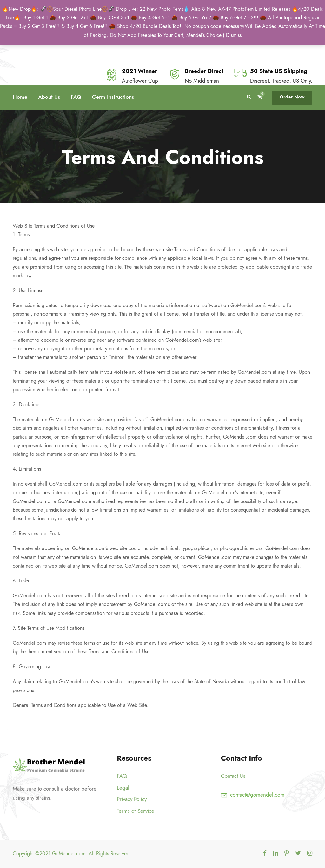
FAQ (76, 97)
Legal (123, 788)
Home (20, 97)
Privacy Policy (132, 799)
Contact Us (233, 776)
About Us (49, 97)
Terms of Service (136, 811)
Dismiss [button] (234, 35)
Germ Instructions (113, 97)
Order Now (292, 97)
